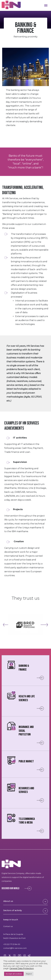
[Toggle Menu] (46, 5)
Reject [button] (29, 974)
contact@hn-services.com (15, 948)
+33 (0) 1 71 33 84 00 (12, 944)
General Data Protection (22, 968)
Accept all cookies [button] (14, 974)
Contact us (8, 926)
